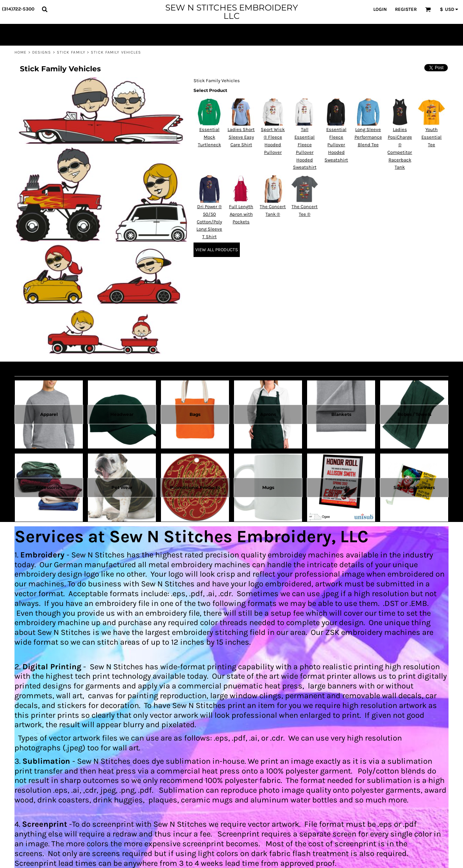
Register (406, 9)
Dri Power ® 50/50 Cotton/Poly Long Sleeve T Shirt (209, 222)
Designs (42, 52)
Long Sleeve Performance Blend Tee (368, 137)
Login (380, 9)
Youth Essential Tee (432, 137)
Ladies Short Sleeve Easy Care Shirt (241, 137)
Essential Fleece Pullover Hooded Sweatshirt (336, 144)
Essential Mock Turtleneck (209, 137)
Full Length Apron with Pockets (241, 214)
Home (20, 52)
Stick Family (71, 52)
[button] (44, 9)
